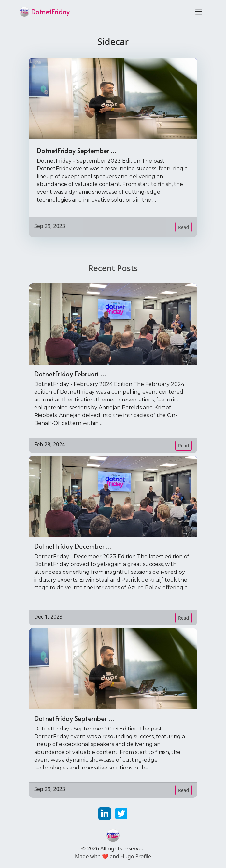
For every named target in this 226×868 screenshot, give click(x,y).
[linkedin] (105, 813)
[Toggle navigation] (199, 12)
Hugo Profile (136, 856)
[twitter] (121, 813)
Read (184, 227)
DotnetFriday (45, 12)
